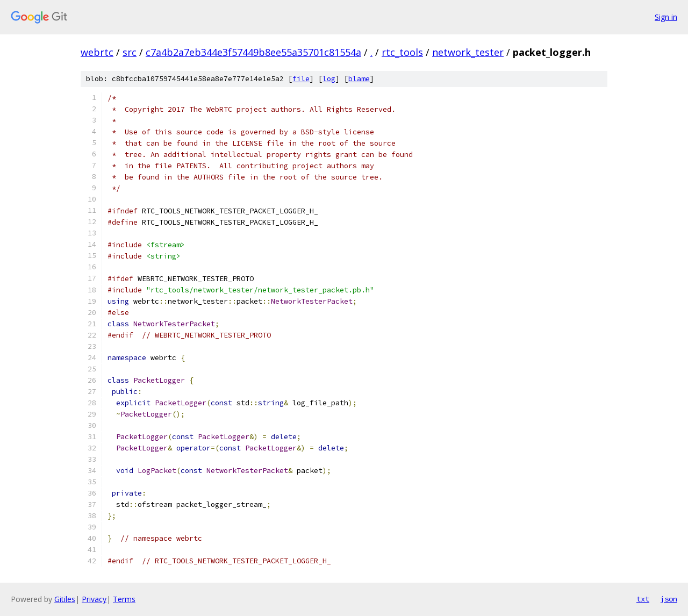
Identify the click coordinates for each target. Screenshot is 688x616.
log (329, 79)
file (301, 79)
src (130, 52)
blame (359, 79)
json (669, 599)
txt (643, 599)
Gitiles (65, 599)
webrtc (97, 52)
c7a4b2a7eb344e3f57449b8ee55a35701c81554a (253, 52)
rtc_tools (402, 52)
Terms (124, 599)
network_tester (468, 52)
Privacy (94, 599)
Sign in (666, 17)
